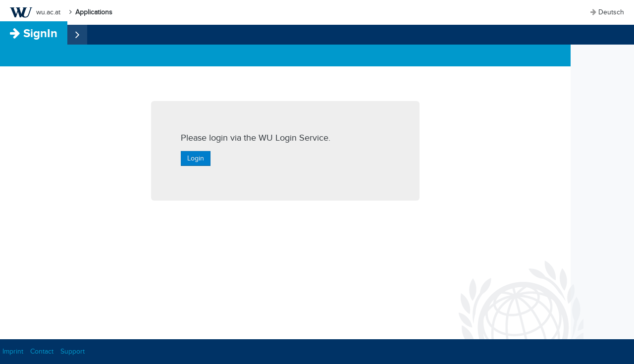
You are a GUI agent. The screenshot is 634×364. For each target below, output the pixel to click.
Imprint (13, 351)
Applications (94, 12)
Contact (42, 351)
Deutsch (611, 12)
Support (73, 351)
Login (196, 158)
